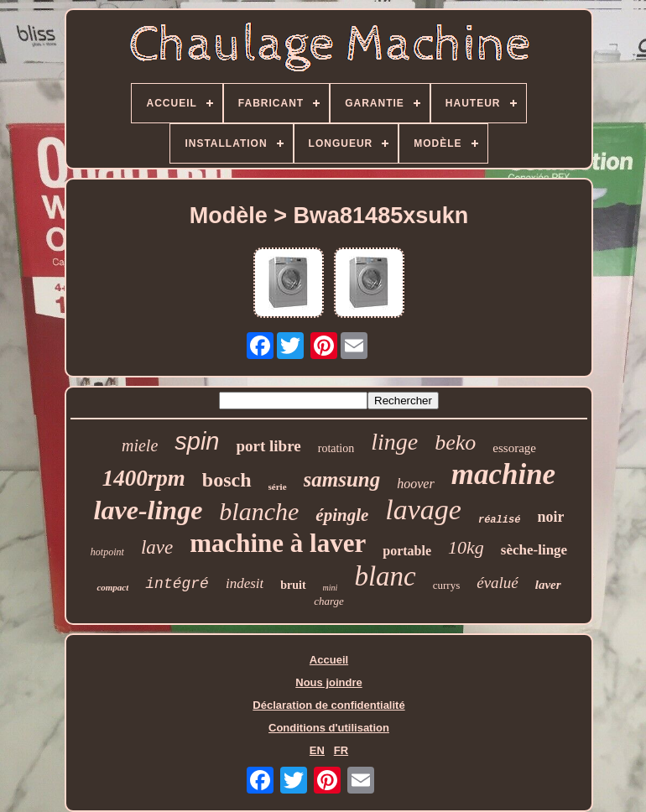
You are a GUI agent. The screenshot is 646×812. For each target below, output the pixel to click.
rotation (336, 448)
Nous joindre (328, 682)
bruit (293, 585)
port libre (268, 446)
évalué (498, 583)
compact (112, 587)
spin (197, 441)
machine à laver (278, 543)
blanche (259, 511)
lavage (423, 510)
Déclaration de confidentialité (328, 705)
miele (140, 445)
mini (331, 588)
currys (447, 585)
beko (455, 442)
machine (503, 474)
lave (157, 547)
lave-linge (148, 510)
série (278, 487)
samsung (342, 479)
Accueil (329, 660)
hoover (415, 484)
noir (550, 517)
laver (548, 585)
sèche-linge (534, 550)
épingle (342, 515)
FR (341, 750)
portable (407, 551)
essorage (514, 448)
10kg (466, 547)
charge (329, 601)
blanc (385, 576)
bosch (227, 480)
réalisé (499, 520)
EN (317, 750)
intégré (177, 584)
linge (394, 442)
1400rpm (144, 478)
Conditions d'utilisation (329, 728)
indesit (245, 583)
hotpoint (107, 552)
